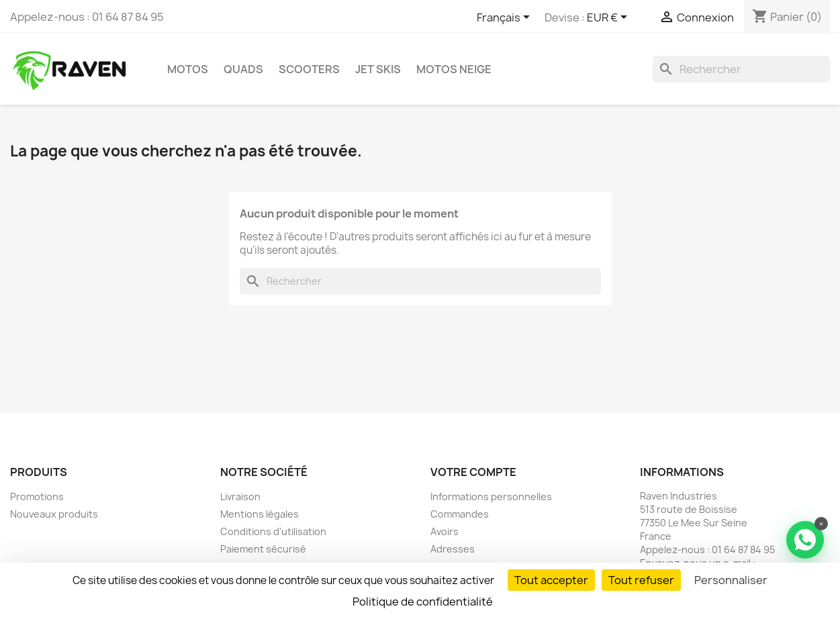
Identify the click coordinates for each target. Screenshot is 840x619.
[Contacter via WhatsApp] (805, 540)
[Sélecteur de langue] (506, 18)
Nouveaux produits (54, 514)
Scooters (309, 69)
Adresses (453, 549)
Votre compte (473, 472)
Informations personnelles (491, 496)
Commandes (460, 514)
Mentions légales (260, 514)
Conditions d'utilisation (273, 531)
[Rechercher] (741, 69)
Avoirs (445, 531)
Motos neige (454, 69)
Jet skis (378, 69)
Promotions (37, 496)
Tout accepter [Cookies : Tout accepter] (551, 580)
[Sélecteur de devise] (609, 18)
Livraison (240, 496)
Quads (243, 69)
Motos (188, 69)
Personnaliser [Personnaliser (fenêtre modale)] (731, 580)
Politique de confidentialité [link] (423, 602)
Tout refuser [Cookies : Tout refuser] (641, 580)
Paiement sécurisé (263, 549)
